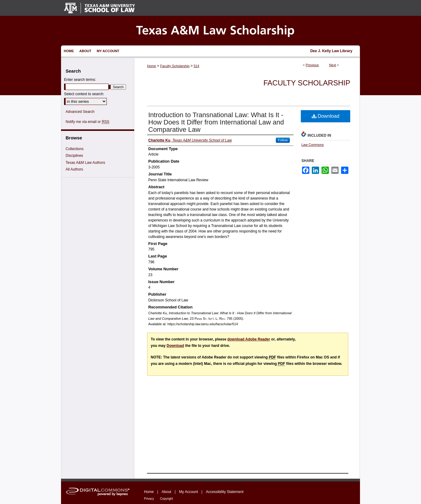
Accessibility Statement (225, 492)
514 (196, 66)
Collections (75, 149)
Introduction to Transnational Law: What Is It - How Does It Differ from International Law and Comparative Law (216, 122)
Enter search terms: (80, 80)
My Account (189, 492)
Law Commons (313, 145)
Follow (283, 140)
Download (326, 116)
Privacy (149, 499)
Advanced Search (80, 112)
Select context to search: (84, 94)
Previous (312, 65)
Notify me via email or (87, 122)
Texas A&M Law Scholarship (210, 31)
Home (151, 66)
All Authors (74, 169)
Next (333, 65)
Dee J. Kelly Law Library (331, 51)
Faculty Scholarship (175, 66)
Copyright (166, 499)
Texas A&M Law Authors (85, 163)
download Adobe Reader (249, 339)
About (166, 492)
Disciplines (74, 156)
